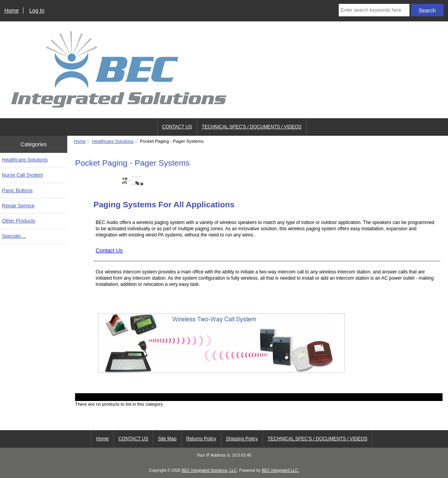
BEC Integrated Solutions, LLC (209, 470)
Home (11, 11)
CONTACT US (177, 127)
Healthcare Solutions (113, 141)
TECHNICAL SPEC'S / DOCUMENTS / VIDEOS (252, 127)
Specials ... (14, 236)
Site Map (167, 439)
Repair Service (18, 206)
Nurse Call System (23, 175)
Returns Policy (201, 439)
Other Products (19, 221)
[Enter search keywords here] (374, 10)
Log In (37, 11)
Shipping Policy (242, 439)
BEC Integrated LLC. (280, 470)
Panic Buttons (17, 190)
